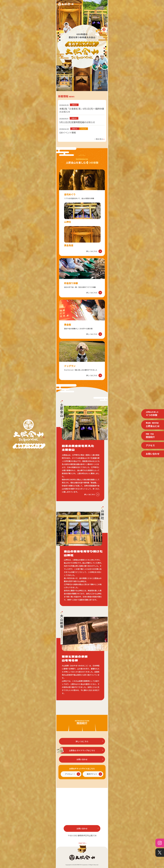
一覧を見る (99, 139)
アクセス (150, 445)
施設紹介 (150, 436)
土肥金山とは (153, 425)
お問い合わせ (153, 454)
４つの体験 (152, 414)
